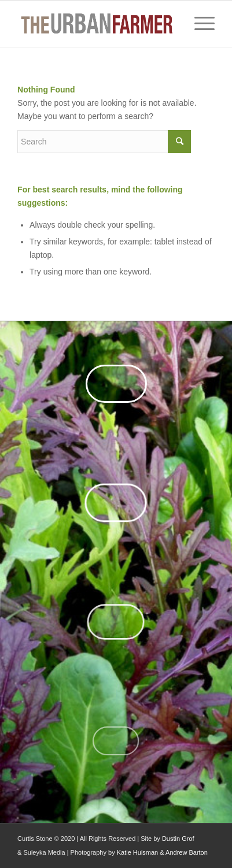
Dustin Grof (178, 839)
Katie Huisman (138, 852)
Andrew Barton (187, 852)
